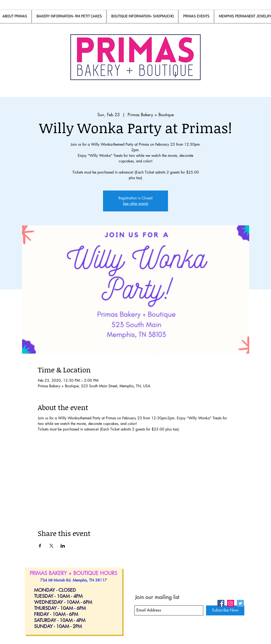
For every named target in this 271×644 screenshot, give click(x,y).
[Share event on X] (51, 546)
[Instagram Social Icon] (231, 603)
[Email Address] (169, 610)
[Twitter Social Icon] (240, 603)
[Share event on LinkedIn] (63, 546)
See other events (135, 204)
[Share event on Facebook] (40, 546)
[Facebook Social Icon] (221, 603)
